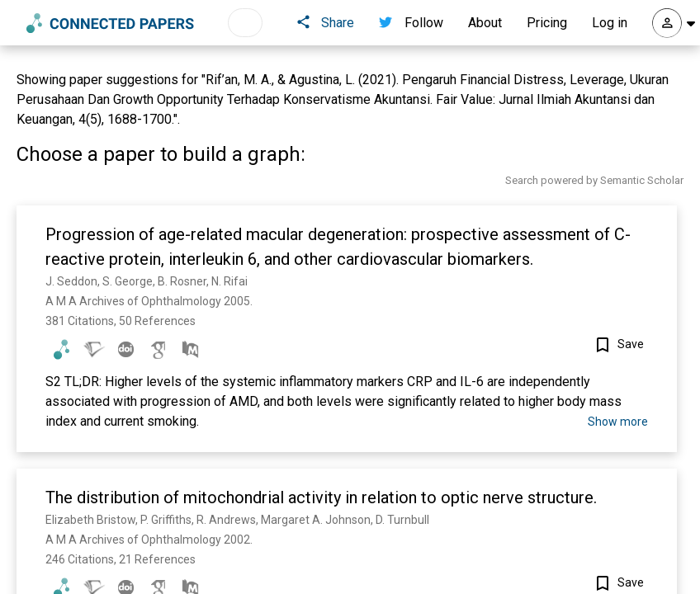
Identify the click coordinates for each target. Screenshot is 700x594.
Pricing (547, 23)
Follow (411, 23)
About (485, 23)
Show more (618, 422)
